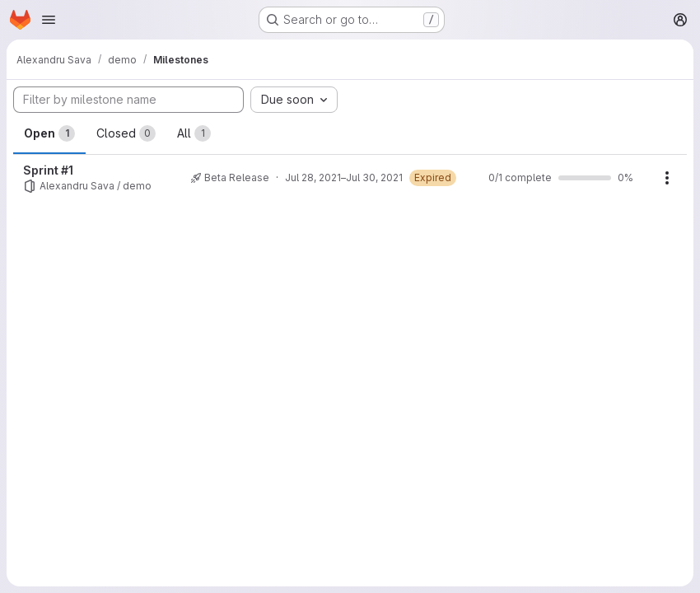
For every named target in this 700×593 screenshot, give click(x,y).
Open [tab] (49, 133)
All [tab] (194, 133)
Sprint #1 (48, 170)
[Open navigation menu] (49, 20)
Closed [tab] (126, 133)
